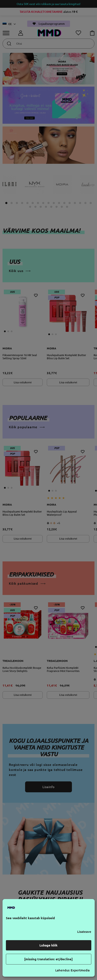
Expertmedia (80, 970)
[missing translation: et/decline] (48, 959)
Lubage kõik (48, 945)
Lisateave (84, 932)
